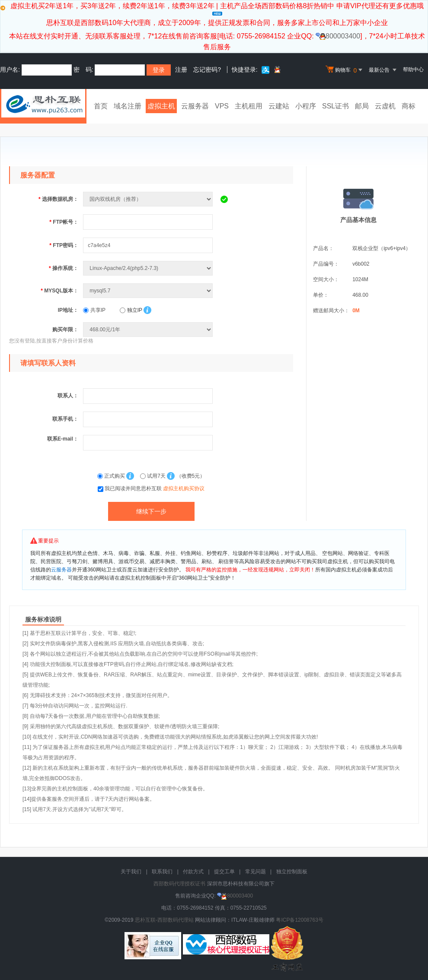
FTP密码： (64, 245)
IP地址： (68, 310)
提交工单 (224, 872)
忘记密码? (207, 70)
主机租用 (249, 106)
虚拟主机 (161, 106)
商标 (409, 106)
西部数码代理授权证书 (179, 884)
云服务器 (195, 106)
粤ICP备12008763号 (299, 920)
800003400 (338, 36)
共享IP (94, 310)
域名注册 (128, 106)
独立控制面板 (292, 872)
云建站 (279, 106)
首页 (101, 106)
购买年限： (65, 330)
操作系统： (64, 268)
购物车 (345, 70)
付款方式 (193, 872)
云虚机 (385, 106)
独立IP (131, 310)
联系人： (68, 396)
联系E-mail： (63, 439)
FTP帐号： (64, 222)
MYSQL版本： (59, 291)
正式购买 (112, 476)
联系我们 (162, 872)
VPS (222, 106)
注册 (181, 70)
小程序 (306, 106)
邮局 (362, 106)
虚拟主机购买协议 (184, 488)
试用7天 (153, 476)
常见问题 (256, 872)
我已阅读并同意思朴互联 (155, 488)
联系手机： (65, 419)
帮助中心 (413, 70)
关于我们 (131, 872)
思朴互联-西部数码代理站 (164, 920)
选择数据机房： (58, 199)
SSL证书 (335, 106)
